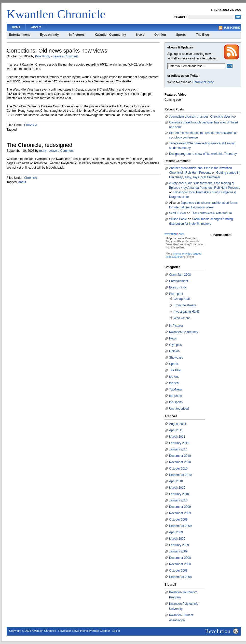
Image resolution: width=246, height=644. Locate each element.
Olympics (175, 345)
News (140, 35)
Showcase (176, 358)
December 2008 (180, 558)
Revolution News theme (73, 631)
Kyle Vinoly (43, 56)
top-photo (176, 396)
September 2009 (180, 526)
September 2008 (180, 577)
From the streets (185, 305)
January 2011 (178, 449)
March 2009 (177, 539)
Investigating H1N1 (187, 312)
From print (176, 294)
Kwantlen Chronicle (56, 14)
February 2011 (179, 443)
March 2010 (177, 488)
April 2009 (176, 532)
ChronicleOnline (203, 82)
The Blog (202, 35)
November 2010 (180, 462)
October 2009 (178, 520)
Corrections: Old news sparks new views (57, 51)
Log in (116, 631)
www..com (174, 234)
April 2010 (176, 481)
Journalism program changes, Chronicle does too (202, 117)
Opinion (160, 35)
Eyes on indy (49, 35)
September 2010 (180, 475)
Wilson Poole (178, 219)
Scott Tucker (178, 213)
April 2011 (176, 430)
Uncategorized (179, 409)
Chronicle (31, 125)
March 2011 (177, 437)
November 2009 (180, 513)
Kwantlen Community (110, 35)
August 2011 (178, 424)
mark (43, 151)
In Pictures (77, 35)
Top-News (176, 389)
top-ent (174, 377)
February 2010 (179, 494)
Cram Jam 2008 (180, 275)
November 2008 (180, 564)
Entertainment (19, 35)
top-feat (174, 383)
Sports (181, 35)
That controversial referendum (212, 213)
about (22, 182)
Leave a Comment (65, 56)
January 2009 (178, 551)
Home (16, 27)
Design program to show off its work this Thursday (203, 154)
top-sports (176, 402)
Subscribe (232, 28)
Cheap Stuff (182, 299)
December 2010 (180, 456)
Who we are (182, 318)
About (36, 27)
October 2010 (178, 469)
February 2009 (179, 545)
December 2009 (180, 507)
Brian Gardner (101, 631)
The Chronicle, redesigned (39, 145)
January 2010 (178, 500)
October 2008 (178, 571)
